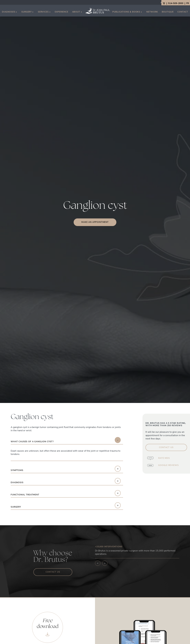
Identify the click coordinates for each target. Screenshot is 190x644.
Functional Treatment (25, 495)
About (77, 12)
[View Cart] (164, 3)
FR (188, 3)
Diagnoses (10, 12)
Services (44, 12)
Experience (61, 12)
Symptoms (17, 470)
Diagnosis (17, 483)
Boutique (168, 12)
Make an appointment (95, 222)
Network (152, 12)
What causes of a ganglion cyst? (32, 442)
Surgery (28, 12)
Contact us (53, 572)
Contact (183, 12)
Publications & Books (127, 12)
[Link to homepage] (98, 11)
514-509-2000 (176, 3)
